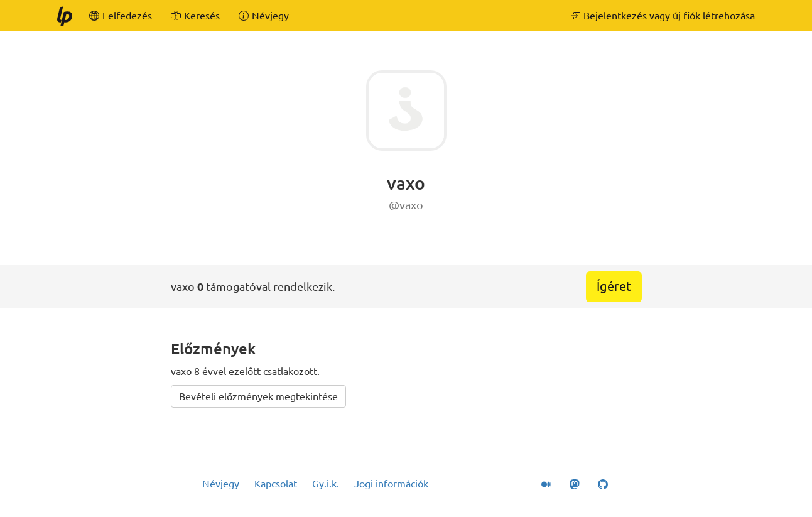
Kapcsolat (276, 484)
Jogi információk (391, 484)
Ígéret (614, 286)
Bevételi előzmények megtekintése (258, 396)
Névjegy (221, 484)
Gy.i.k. (326, 484)
